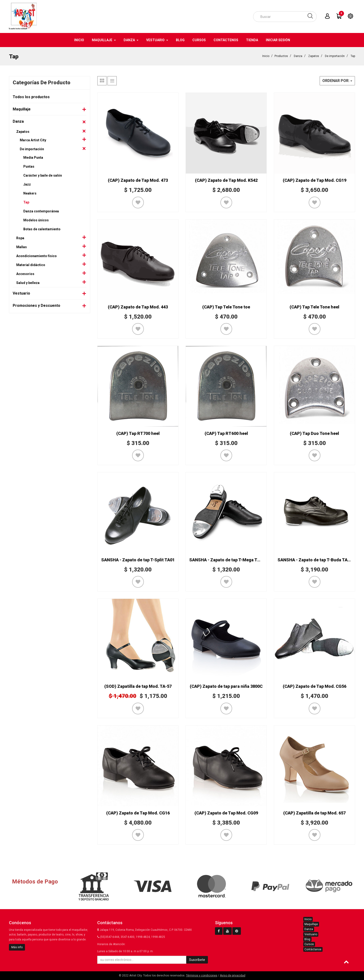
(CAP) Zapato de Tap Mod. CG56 (315, 686)
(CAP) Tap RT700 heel (138, 433)
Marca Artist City (33, 140)
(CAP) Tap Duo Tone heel (314, 433)
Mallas (22, 247)
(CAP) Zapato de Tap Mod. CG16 (138, 812)
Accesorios (25, 273)
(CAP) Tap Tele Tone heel (314, 306)
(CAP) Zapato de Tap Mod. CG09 (226, 812)
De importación (335, 56)
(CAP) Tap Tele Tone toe (226, 306)
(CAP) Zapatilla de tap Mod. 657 (314, 812)
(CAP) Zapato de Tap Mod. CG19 (315, 180)
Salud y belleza (28, 282)
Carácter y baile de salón (43, 175)
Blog (307, 939)
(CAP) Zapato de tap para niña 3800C (226, 686)
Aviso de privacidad (233, 976)
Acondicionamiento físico (36, 255)
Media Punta (33, 157)
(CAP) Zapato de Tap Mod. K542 (226, 180)
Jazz (27, 184)
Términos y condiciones (202, 976)
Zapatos (314, 56)
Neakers (30, 193)
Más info (17, 947)
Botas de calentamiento (42, 229)
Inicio (266, 56)
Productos (281, 56)
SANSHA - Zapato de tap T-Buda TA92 (315, 559)
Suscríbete (197, 960)
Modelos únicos (36, 220)
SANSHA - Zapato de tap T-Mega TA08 (227, 559)
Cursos (309, 944)
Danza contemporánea (41, 211)
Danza (298, 56)
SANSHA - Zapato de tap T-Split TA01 (138, 559)
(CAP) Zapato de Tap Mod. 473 (138, 180)
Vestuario (21, 293)
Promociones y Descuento (36, 305)
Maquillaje (22, 109)
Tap (353, 56)
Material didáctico (31, 264)
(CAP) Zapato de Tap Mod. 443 (138, 306)
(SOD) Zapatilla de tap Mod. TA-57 (138, 686)
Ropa (20, 238)
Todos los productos (31, 96)
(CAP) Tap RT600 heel (226, 433)
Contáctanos (313, 949)
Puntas (29, 166)
